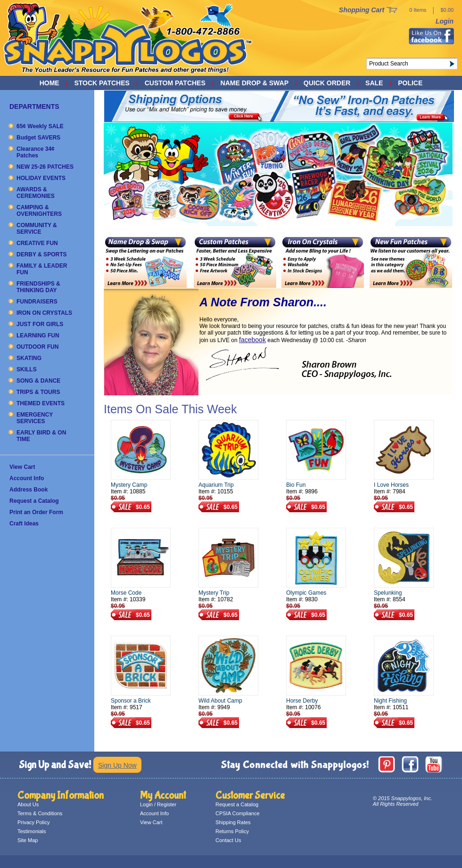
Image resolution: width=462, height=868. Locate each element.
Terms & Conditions (40, 813)
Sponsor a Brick (131, 701)
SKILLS (27, 369)
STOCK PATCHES (102, 83)
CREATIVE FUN (37, 243)
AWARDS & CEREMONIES (36, 193)
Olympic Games (306, 593)
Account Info (27, 478)
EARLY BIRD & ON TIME (41, 436)
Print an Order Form (36, 512)
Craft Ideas (24, 524)
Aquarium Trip (216, 485)
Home (49, 83)
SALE (374, 83)
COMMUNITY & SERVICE (37, 229)
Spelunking (388, 593)
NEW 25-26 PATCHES (45, 167)
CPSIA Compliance (238, 813)
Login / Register (158, 804)
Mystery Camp (129, 485)
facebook (252, 340)
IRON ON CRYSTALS (44, 313)
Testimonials (32, 831)
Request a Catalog (34, 501)
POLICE (410, 83)
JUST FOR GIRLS (40, 324)
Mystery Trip (214, 593)
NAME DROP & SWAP (255, 83)
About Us (28, 804)
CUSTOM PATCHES (175, 83)
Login (445, 21)
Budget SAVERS (38, 138)
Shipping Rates (233, 822)
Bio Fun (296, 485)
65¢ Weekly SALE (40, 126)
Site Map (28, 840)
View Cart (22, 467)
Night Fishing (390, 701)
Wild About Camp (220, 701)
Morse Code (126, 593)
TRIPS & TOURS (38, 392)
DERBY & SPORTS (41, 254)
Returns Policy (232, 831)
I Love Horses (391, 485)
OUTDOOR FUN (37, 347)
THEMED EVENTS (41, 403)
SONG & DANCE (38, 381)
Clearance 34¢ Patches (36, 152)
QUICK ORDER (327, 83)
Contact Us (228, 840)
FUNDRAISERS (37, 302)
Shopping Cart (362, 10)
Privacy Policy (33, 822)
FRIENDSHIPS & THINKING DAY (38, 287)
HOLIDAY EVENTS (41, 178)
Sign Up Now (117, 765)
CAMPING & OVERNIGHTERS (39, 211)
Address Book (29, 490)
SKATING (29, 358)
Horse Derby (302, 701)
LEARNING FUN (38, 336)
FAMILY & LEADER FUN (42, 269)
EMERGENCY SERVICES (35, 418)
